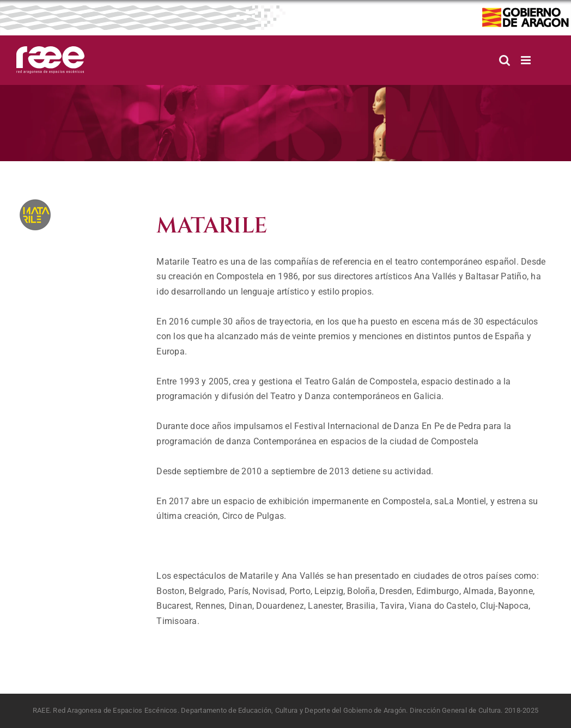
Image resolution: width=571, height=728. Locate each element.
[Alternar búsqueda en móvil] (505, 60)
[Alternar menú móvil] (527, 60)
